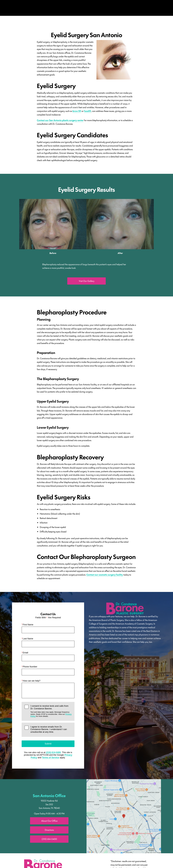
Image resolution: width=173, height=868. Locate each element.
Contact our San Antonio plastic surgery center (60, 120)
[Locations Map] (124, 816)
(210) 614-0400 (53, 752)
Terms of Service (51, 758)
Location (116, 8)
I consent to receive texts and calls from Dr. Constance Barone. (51, 711)
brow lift (77, 111)
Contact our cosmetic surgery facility (105, 575)
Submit (48, 744)
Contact (154, 8)
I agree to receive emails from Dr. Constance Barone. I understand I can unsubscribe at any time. (49, 729)
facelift (88, 111)
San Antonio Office (49, 795)
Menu (23, 8)
